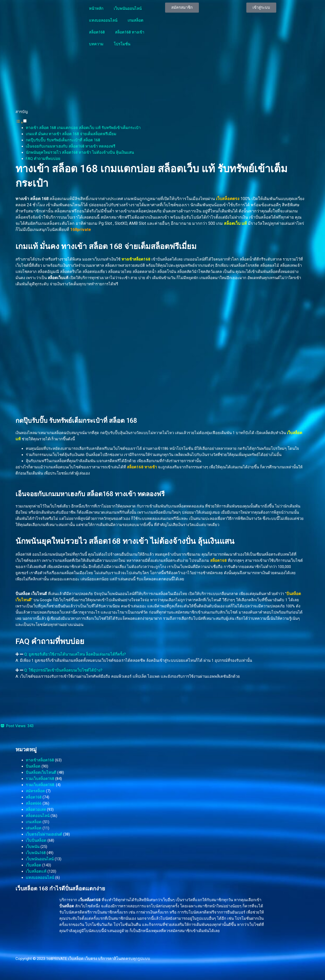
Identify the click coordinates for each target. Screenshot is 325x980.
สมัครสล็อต (35, 791)
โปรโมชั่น (122, 44)
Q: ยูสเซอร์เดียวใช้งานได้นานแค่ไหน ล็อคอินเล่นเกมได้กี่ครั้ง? (75, 654)
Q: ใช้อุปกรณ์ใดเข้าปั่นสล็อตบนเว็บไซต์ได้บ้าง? (63, 670)
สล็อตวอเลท (36, 810)
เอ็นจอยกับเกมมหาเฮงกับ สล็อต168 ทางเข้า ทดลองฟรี (71, 146)
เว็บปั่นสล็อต (36, 840)
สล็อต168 (97, 32)
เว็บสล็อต (34, 865)
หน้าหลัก (96, 8)
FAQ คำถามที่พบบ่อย (43, 159)
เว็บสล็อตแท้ (36, 871)
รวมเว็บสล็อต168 (40, 779)
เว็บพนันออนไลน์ (128, 8)
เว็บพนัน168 (36, 853)
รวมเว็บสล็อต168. (40, 785)
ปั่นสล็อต (33, 766)
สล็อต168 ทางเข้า (130, 32)
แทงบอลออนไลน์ (103, 20)
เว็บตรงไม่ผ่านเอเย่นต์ (44, 834)
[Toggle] (25, 121)
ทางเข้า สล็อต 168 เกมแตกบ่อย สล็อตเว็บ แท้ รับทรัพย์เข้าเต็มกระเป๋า (83, 128)
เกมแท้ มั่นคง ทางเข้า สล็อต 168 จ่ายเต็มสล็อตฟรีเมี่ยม (71, 134)
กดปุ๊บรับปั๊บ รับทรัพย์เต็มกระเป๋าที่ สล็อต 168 (63, 140)
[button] (21, 121)
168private (81, 230)
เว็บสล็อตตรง (228, 199)
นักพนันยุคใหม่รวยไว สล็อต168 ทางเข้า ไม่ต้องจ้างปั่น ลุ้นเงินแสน (80, 152)
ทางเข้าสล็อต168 (40, 760)
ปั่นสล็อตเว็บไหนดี (41, 772)
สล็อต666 (34, 803)
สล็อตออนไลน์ (38, 816)
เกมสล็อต (136, 20)
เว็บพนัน (33, 847)
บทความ (96, 44)
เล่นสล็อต (34, 828)
